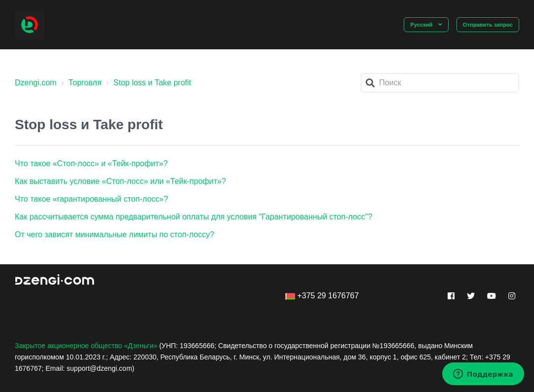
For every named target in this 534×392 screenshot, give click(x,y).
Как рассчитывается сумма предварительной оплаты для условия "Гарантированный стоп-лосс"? (193, 217)
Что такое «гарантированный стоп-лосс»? (92, 199)
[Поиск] (440, 83)
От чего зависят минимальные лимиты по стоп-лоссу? (114, 234)
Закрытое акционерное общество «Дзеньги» (86, 346)
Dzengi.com (36, 83)
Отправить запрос (488, 25)
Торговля (85, 83)
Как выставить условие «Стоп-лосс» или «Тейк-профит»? (120, 181)
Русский (422, 25)
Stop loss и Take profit (152, 83)
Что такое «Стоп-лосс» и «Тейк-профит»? (91, 163)
